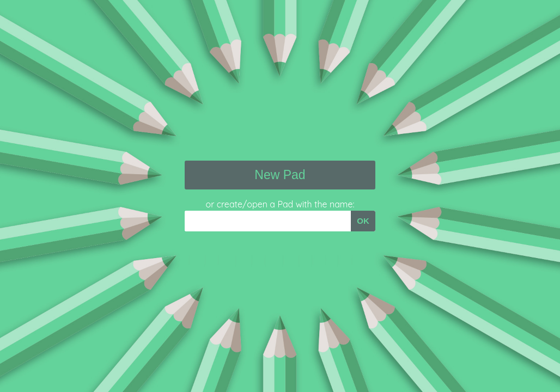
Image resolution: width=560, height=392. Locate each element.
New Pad (280, 175)
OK (363, 221)
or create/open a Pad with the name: (280, 204)
